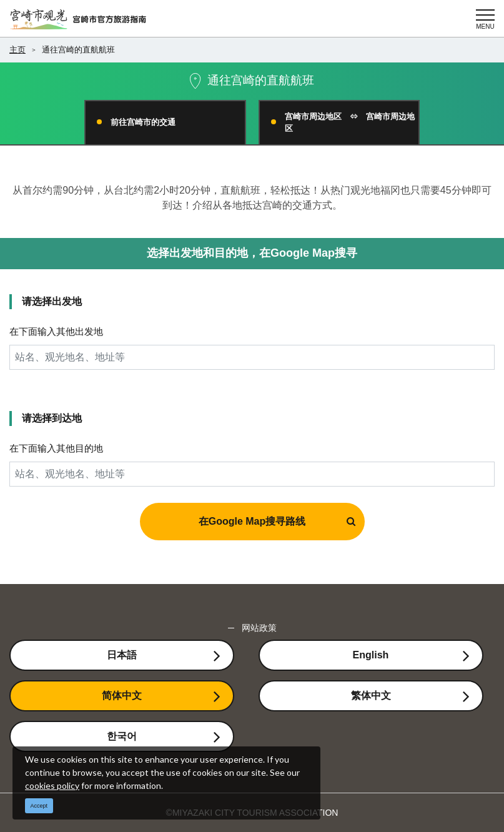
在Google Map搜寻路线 (252, 521)
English (371, 655)
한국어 (122, 736)
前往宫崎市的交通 (143, 122)
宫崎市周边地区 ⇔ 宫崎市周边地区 (350, 123)
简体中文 (122, 696)
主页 (17, 50)
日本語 (122, 655)
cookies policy (52, 785)
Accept (39, 806)
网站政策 (259, 628)
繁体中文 (371, 696)
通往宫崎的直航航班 (78, 50)
